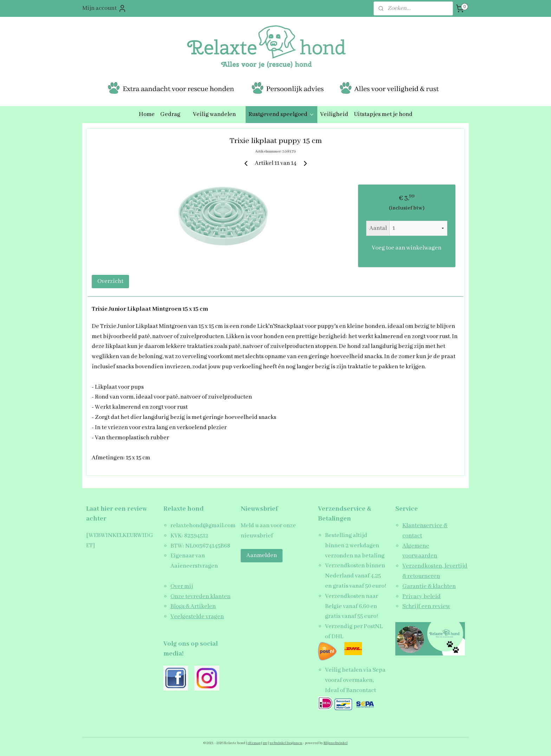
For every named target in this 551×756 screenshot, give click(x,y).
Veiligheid (334, 114)
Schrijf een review (426, 606)
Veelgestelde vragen (197, 617)
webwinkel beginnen (286, 743)
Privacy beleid (422, 597)
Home (147, 114)
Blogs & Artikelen (193, 606)
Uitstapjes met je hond (383, 114)
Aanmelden (262, 555)
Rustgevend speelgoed (281, 114)
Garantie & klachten (429, 586)
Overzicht (110, 281)
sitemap (254, 743)
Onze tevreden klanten (200, 597)
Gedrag (174, 114)
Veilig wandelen (218, 114)
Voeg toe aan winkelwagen (407, 248)
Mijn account (104, 8)
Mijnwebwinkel (336, 743)
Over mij (182, 586)
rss (265, 743)
